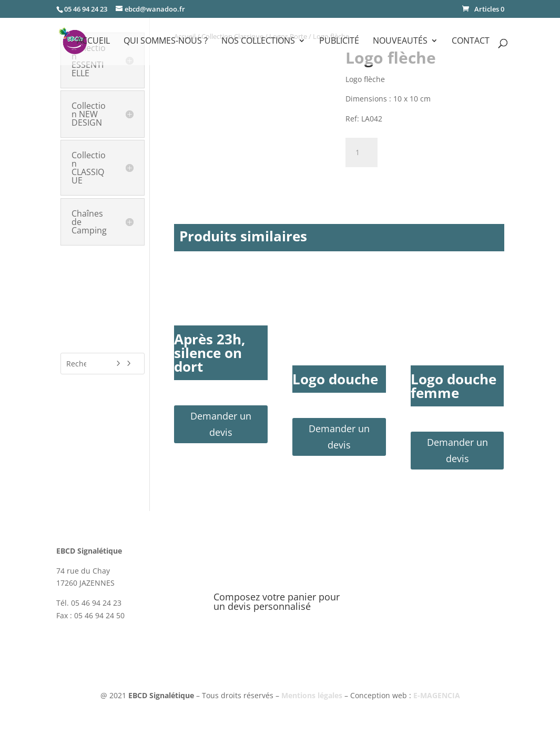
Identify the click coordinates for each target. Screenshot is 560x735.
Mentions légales (312, 695)
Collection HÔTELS (97, 252)
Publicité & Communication (92, 297)
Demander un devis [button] (221, 424)
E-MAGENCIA (437, 695)
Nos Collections (258, 42)
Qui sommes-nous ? (166, 42)
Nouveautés (400, 42)
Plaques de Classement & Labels (101, 272)
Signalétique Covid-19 (98, 321)
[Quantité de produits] (361, 152)
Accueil (93, 42)
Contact (471, 42)
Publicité (339, 42)
